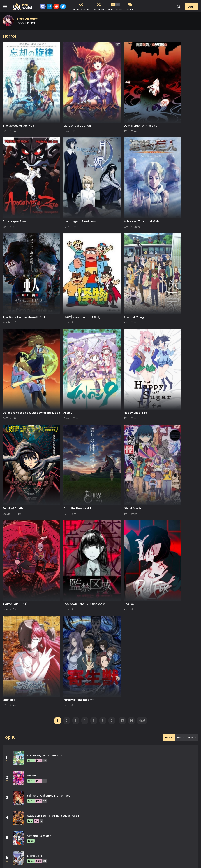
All (7, 844)
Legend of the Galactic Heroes (47, 669)
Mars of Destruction (66, 112)
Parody (77, 768)
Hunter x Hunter (37, 649)
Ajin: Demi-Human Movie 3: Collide (125, 192)
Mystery (13, 768)
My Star (32, 509)
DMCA (36, 860)
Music (141, 760)
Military (77, 760)
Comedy (13, 718)
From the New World (66, 353)
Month (192, 471)
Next (142, 454)
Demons (142, 718)
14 (131, 454)
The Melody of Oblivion (18, 112)
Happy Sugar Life (163, 272)
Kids (10, 752)
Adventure (79, 710)
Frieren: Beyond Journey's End (46, 489)
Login (192, 7)
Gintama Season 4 (39, 569)
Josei (140, 743)
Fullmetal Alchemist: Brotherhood (49, 529)
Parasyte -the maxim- (167, 433)
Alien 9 (106, 272)
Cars (140, 710)
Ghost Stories (111, 353)
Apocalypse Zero (163, 112)
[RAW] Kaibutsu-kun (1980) (170, 192)
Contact (53, 860)
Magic (76, 752)
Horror (12, 743)
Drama (12, 727)
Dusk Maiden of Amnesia (119, 112)
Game (12, 735)
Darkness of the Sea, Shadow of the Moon (74, 274)
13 (122, 454)
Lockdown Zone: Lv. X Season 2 (23, 433)
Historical (143, 735)
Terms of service (14, 860)
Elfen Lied (108, 433)
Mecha (12, 760)
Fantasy (142, 727)
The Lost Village (14, 272)
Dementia (79, 718)
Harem (76, 735)
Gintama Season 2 (39, 629)
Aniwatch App (75, 860)
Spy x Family (35, 609)
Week (180, 471)
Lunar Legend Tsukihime (19, 192)
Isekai (76, 743)
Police (141, 768)
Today (169, 471)
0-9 (25, 844)
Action (12, 710)
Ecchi (76, 727)
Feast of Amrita (13, 353)
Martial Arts (145, 752)
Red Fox (58, 433)
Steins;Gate (35, 589)
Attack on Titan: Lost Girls (70, 192)
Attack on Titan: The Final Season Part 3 (53, 549)
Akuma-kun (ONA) (164, 353)
